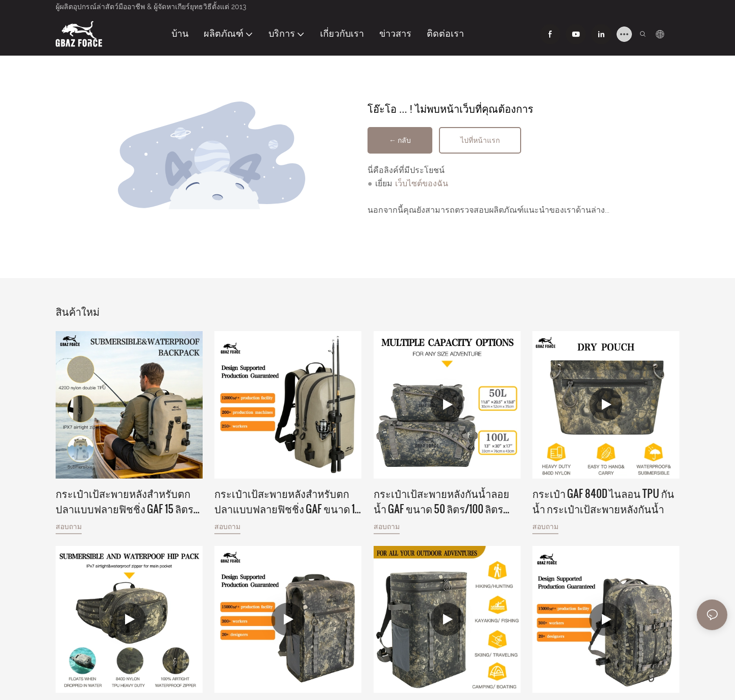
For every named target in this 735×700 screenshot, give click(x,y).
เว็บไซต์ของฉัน (422, 183)
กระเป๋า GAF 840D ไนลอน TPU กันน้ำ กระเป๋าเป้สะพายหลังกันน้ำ (603, 501)
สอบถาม (69, 527)
